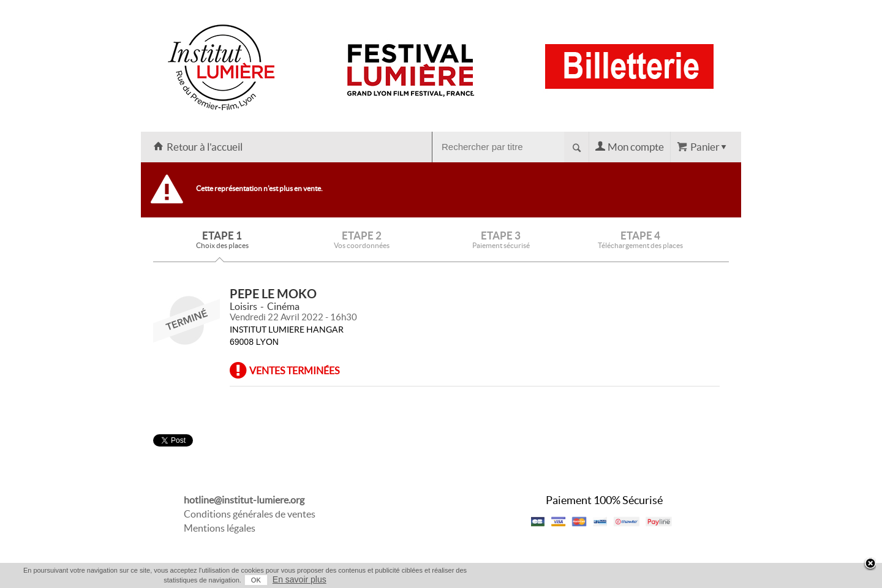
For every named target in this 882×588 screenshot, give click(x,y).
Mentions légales (220, 528)
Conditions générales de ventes (250, 514)
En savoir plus (300, 579)
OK (256, 580)
